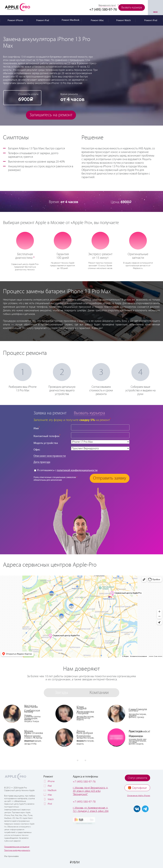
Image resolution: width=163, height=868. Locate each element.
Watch (51, 799)
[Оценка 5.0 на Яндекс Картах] (84, 821)
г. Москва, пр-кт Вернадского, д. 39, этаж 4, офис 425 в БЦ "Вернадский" (90, 791)
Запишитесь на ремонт (51, 115)
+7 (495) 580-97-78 (84, 802)
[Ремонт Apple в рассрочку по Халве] (145, 862)
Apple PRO (18, 7)
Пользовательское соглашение (17, 847)
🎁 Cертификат (137, 788)
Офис (37, 450)
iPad (50, 786)
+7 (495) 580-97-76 (84, 782)
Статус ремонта (137, 778)
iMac (50, 795)
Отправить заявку (110, 478)
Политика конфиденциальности (17, 850)
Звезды (61, 693)
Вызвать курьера (132, 8)
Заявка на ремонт (50, 413)
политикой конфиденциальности (77, 470)
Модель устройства (46, 443)
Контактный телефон (47, 436)
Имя (37, 428)
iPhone (51, 781)
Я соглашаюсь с (66, 470)
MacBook (52, 790)
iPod (50, 804)
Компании (99, 693)
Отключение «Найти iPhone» (139, 796)
